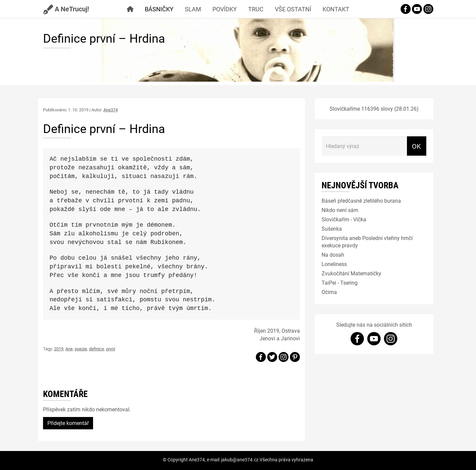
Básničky (159, 9)
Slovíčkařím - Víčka (344, 219)
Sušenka (332, 228)
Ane (69, 349)
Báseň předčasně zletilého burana (361, 200)
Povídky (225, 9)
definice (97, 349)
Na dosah (333, 254)
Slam (193, 9)
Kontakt (336, 9)
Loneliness (334, 264)
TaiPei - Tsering (340, 282)
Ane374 (111, 110)
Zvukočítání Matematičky (351, 273)
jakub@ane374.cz (240, 459)
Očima (329, 292)
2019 (59, 349)
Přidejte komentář (68, 423)
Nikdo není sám (340, 210)
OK (416, 146)
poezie (81, 349)
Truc (256, 9)
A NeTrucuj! (66, 9)
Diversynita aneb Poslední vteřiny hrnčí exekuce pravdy (367, 242)
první (111, 349)
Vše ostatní (293, 9)
